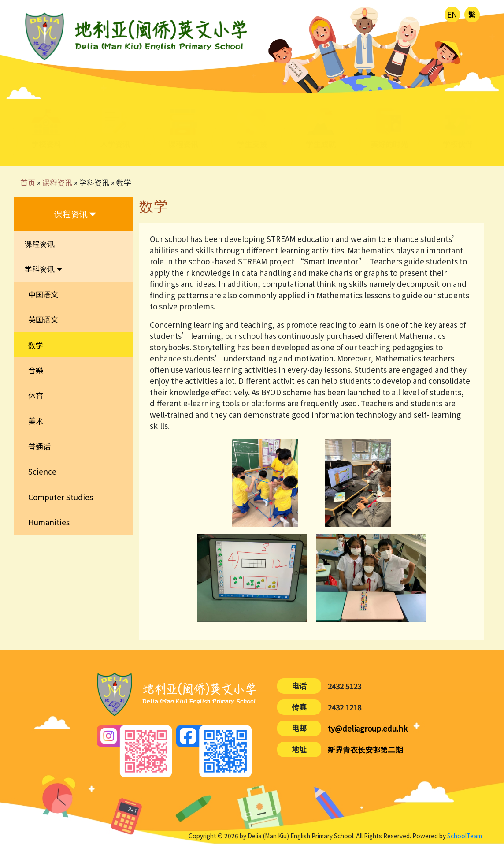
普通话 (39, 446)
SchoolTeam (465, 836)
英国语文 (43, 319)
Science (42, 471)
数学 (124, 182)
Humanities (49, 522)
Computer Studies (61, 497)
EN (452, 14)
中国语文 (43, 294)
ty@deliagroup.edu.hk (368, 728)
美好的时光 (389, 145)
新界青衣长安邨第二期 (365, 749)
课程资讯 (57, 182)
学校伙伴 (458, 145)
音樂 (36, 370)
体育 (36, 396)
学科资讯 (94, 182)
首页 (28, 182)
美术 (36, 421)
